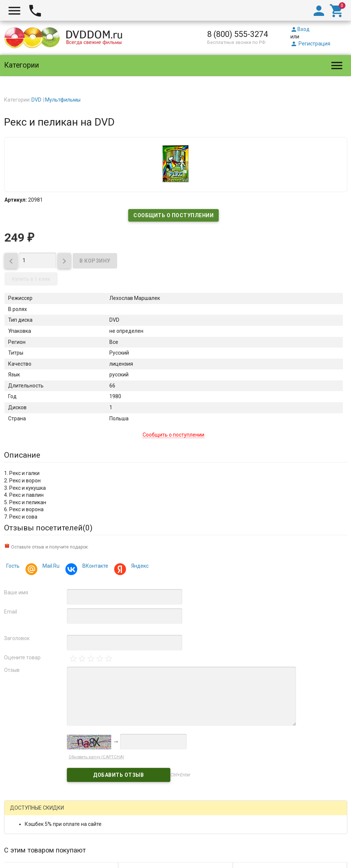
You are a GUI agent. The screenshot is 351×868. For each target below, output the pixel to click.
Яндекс (139, 567)
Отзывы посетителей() (48, 528)
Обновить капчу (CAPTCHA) (96, 757)
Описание (22, 455)
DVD (36, 100)
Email (11, 612)
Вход (300, 29)
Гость (13, 566)
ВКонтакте (94, 567)
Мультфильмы (63, 100)
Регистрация (310, 44)
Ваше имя (16, 592)
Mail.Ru (50, 567)
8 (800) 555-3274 (238, 34)
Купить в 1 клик (31, 279)
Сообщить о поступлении (173, 215)
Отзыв (12, 670)
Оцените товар (22, 657)
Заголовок (17, 638)
